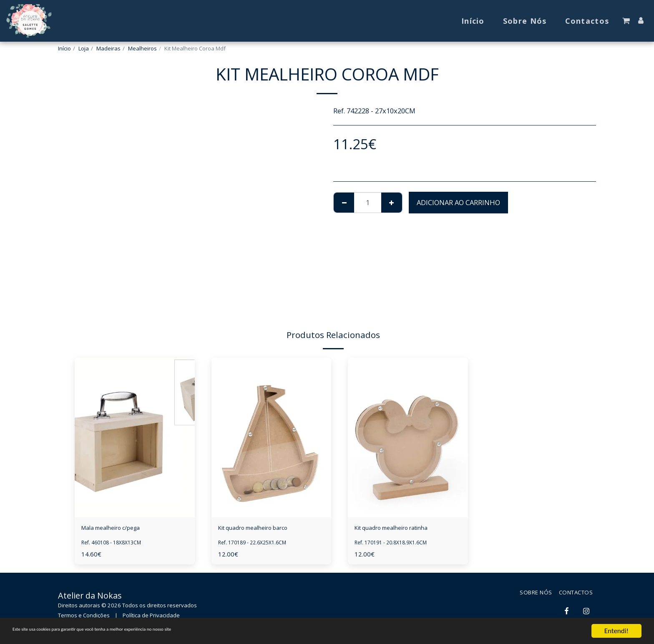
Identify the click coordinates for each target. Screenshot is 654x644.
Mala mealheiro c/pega (118, 529)
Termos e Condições (84, 617)
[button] (626, 21)
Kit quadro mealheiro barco (263, 529)
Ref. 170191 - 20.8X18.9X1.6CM (395, 544)
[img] (135, 437)
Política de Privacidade (151, 617)
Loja (84, 48)
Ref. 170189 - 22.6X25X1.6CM (256, 544)
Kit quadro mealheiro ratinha (402, 529)
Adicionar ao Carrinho (458, 202)
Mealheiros (142, 48)
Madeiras (108, 48)
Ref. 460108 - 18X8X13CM (115, 544)
